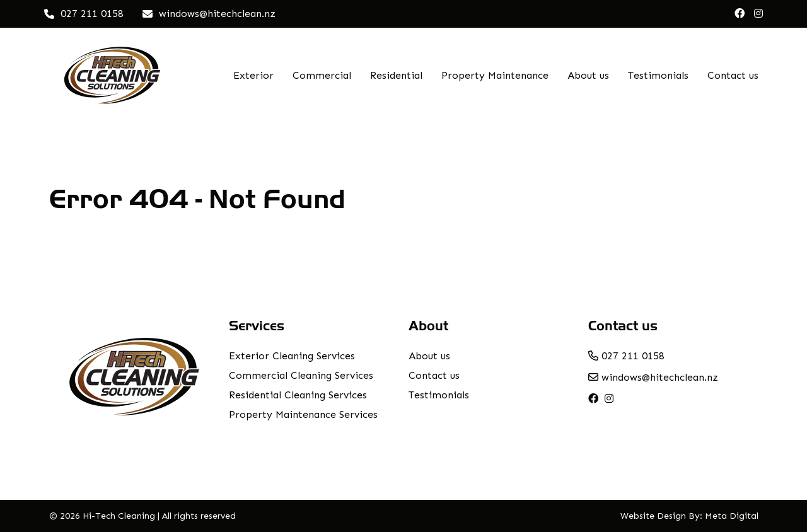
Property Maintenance (495, 75)
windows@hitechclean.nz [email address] (653, 377)
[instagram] (758, 14)
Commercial (322, 75)
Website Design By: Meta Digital (689, 516)
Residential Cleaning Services (298, 395)
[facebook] (740, 14)
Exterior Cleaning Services (292, 356)
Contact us (733, 75)
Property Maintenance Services (303, 414)
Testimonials (658, 75)
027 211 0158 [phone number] (626, 356)
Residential (396, 75)
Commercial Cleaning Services (301, 375)
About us (588, 75)
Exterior (253, 75)
